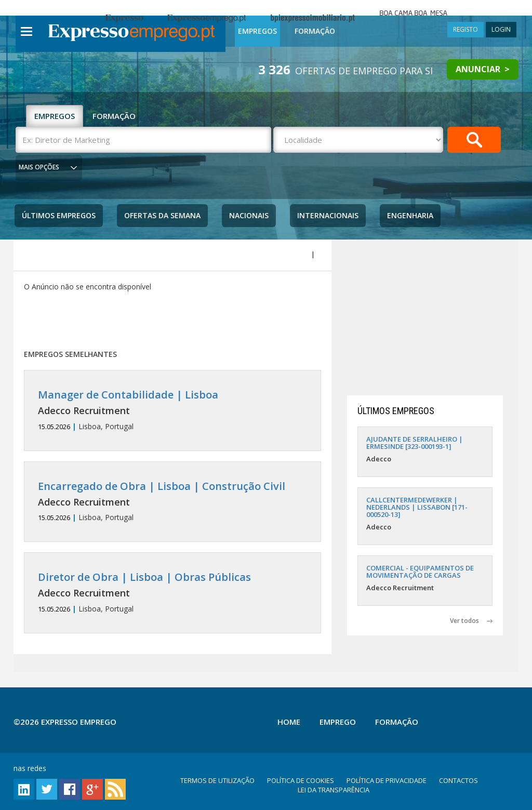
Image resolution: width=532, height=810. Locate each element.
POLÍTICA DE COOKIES (301, 780)
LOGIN (501, 29)
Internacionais (328, 215)
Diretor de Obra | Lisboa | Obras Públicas (144, 577)
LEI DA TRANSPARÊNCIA (334, 790)
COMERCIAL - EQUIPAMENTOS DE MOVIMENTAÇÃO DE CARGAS (420, 572)
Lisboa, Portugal (173, 410)
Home (289, 722)
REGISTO (465, 29)
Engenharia (410, 215)
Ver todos (471, 621)
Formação (315, 31)
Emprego (338, 722)
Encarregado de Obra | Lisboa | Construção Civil (162, 486)
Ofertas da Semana (162, 215)
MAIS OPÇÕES (39, 167)
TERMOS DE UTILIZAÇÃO (217, 780)
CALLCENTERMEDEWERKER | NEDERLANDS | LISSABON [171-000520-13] (417, 507)
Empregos (257, 31)
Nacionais (249, 215)
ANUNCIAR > (483, 69)
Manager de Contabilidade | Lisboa (128, 395)
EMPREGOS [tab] (55, 116)
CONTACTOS (458, 780)
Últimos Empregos (59, 215)
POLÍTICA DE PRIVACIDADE (387, 780)
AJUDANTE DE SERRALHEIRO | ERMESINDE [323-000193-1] (415, 443)
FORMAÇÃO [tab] (114, 116)
